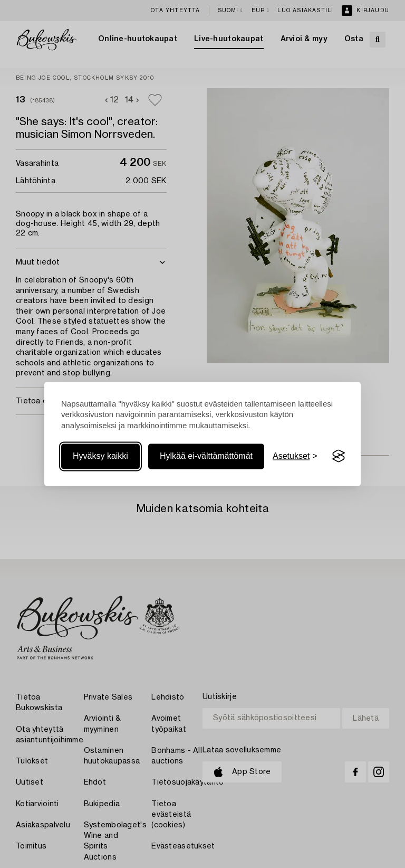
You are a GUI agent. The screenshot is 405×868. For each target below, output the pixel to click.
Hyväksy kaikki (100, 456)
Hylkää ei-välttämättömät (206, 456)
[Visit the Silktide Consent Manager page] (339, 456)
